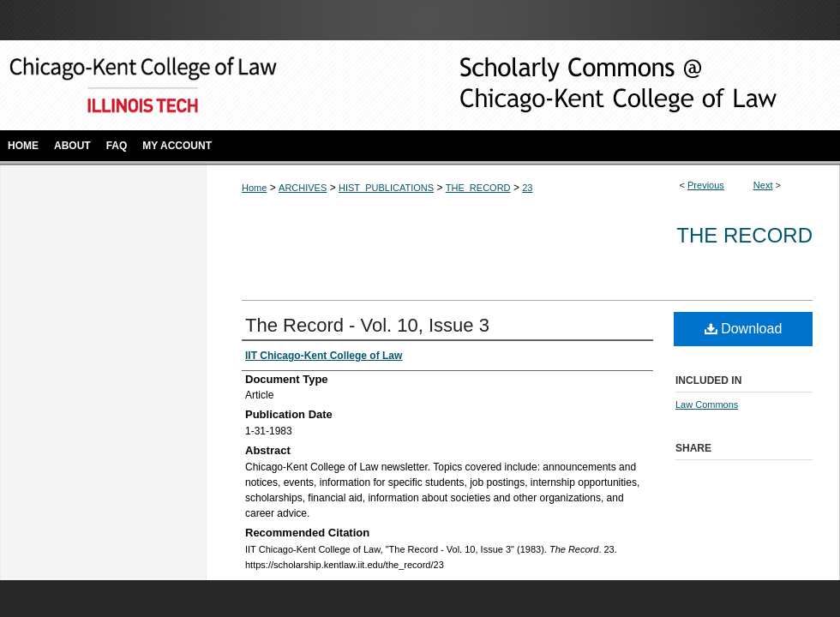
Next (763, 185)
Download (744, 329)
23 (527, 188)
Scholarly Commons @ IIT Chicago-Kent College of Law (591, 85)
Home (254, 188)
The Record (744, 235)
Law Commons (707, 404)
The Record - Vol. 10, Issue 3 (367, 325)
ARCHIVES (303, 188)
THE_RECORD (478, 188)
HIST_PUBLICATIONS (386, 188)
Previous (706, 185)
